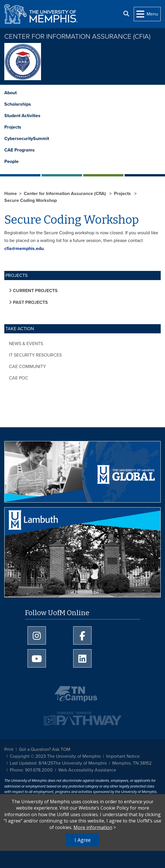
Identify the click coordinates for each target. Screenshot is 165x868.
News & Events (26, 344)
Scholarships (18, 104)
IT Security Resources (35, 355)
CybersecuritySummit (27, 139)
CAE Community (27, 367)
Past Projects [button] (30, 302)
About (10, 93)
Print (9, 749)
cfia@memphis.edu (24, 249)
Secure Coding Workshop (31, 200)
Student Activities (22, 116)
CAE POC (19, 378)
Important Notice (123, 756)
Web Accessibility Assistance (87, 770)
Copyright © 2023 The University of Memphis (55, 756)
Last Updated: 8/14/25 (31, 763)
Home (11, 194)
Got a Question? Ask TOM (45, 749)
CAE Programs (20, 150)
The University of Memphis (80, 763)
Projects (13, 127)
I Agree (83, 840)
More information (93, 827)
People (11, 162)
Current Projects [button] (35, 291)
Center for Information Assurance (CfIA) (77, 37)
